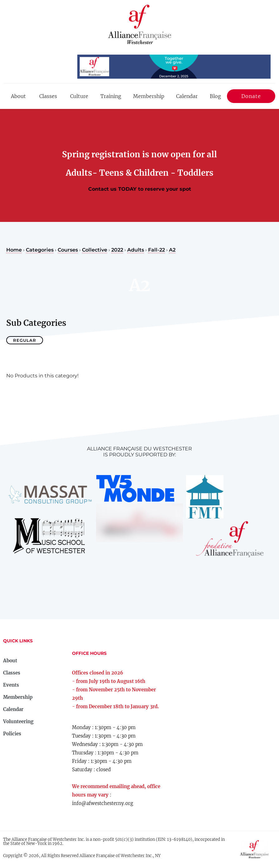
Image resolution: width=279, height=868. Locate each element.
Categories (40, 250)
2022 (117, 250)
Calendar (187, 96)
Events (11, 685)
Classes (48, 96)
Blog (215, 96)
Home (14, 250)
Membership (149, 96)
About (18, 96)
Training (111, 96)
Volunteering (18, 721)
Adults (136, 250)
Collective (95, 250)
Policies (12, 734)
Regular (25, 340)
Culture (79, 96)
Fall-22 (156, 250)
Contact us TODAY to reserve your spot (140, 189)
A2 (172, 250)
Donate (251, 97)
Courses (68, 250)
